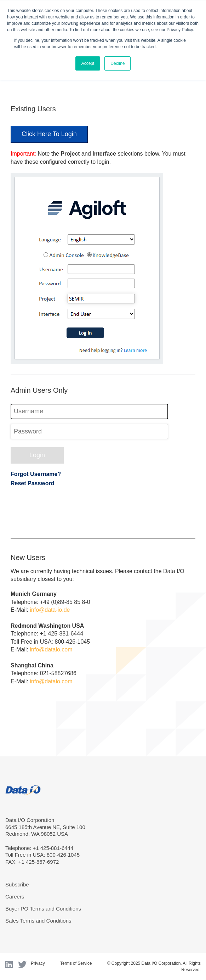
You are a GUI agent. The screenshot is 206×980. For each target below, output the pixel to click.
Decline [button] (118, 63)
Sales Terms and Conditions (38, 921)
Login (37, 455)
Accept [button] (88, 63)
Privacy (38, 963)
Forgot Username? (36, 474)
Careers (15, 897)
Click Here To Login (49, 134)
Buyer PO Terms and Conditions (43, 909)
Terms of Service (76, 963)
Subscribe (17, 884)
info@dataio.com (51, 649)
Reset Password (33, 483)
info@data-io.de (50, 610)
